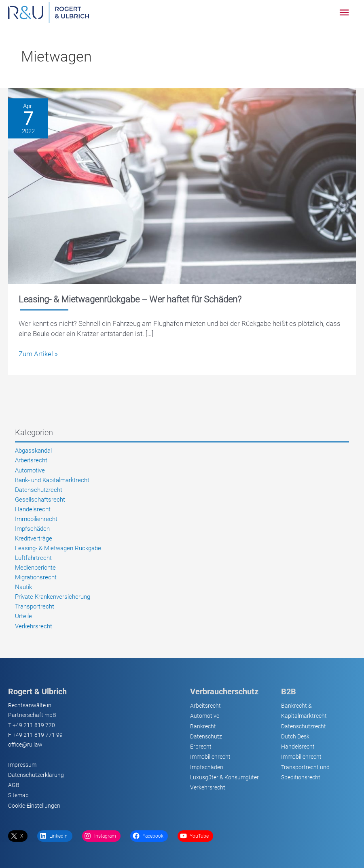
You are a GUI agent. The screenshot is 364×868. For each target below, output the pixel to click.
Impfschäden (32, 529)
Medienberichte (35, 568)
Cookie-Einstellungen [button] (34, 806)
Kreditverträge (34, 538)
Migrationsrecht (36, 577)
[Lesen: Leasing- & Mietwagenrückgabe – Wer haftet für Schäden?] (182, 185)
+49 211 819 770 (34, 725)
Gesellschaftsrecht (40, 500)
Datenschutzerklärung (36, 775)
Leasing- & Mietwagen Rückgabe (58, 548)
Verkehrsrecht (34, 626)
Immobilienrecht (36, 519)
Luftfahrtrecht (33, 558)
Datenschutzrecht (39, 490)
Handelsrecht (33, 509)
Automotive (30, 470)
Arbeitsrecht (31, 460)
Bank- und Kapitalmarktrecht (52, 480)
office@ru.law (25, 745)
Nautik (23, 587)
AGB (14, 785)
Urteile (23, 616)
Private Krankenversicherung (53, 597)
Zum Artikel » (38, 354)
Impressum (22, 765)
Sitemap (18, 795)
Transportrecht (35, 606)
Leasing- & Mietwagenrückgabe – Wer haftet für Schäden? (130, 299)
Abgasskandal (33, 451)
